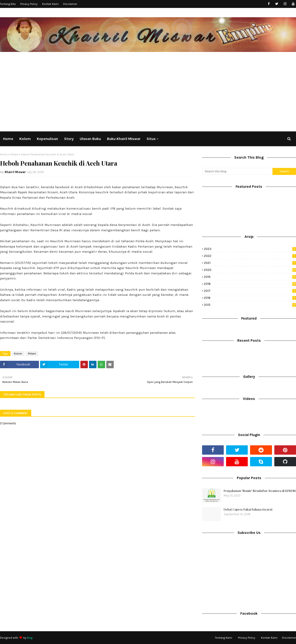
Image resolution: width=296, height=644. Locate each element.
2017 (250, 291)
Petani (14, 154)
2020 (250, 270)
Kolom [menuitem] (25, 139)
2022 (250, 256)
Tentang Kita (8, 4)
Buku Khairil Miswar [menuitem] (124, 139)
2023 (250, 249)
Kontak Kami (50, 4)
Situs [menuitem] (151, 139)
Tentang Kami (224, 638)
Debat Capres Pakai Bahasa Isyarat (248, 509)
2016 (250, 298)
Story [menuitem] (69, 139)
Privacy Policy (29, 4)
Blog (30, 638)
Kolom (18, 354)
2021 (250, 263)
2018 (250, 284)
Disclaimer (70, 4)
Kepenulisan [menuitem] (47, 139)
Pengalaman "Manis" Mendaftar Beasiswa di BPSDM (260, 491)
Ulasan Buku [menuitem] (90, 139)
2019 (250, 277)
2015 (250, 305)
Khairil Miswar (15, 172)
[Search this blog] (237, 171)
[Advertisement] (148, 91)
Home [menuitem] (8, 139)
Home (4, 154)
